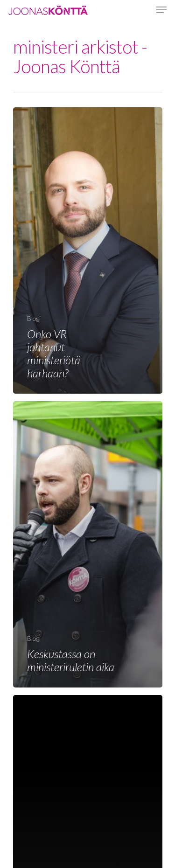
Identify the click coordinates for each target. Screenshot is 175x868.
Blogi (34, 318)
